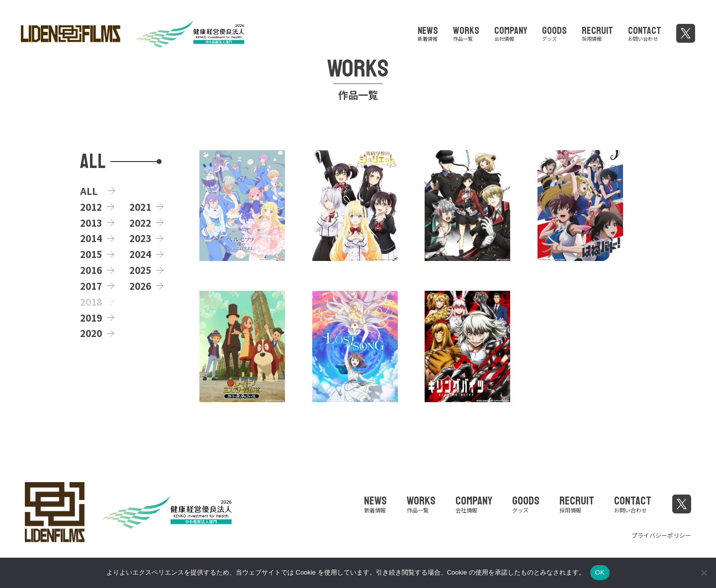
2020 (91, 333)
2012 (91, 207)
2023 (140, 238)
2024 (140, 254)
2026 (140, 286)
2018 (91, 302)
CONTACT (645, 32)
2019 (91, 318)
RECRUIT (597, 32)
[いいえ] (704, 573)
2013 (91, 223)
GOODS (554, 32)
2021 (140, 207)
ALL (89, 191)
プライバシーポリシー (661, 535)
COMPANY (511, 32)
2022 (140, 223)
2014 (91, 238)
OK (600, 572)
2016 (91, 270)
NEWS (428, 32)
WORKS (466, 32)
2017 (91, 286)
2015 (91, 254)
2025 (140, 270)
